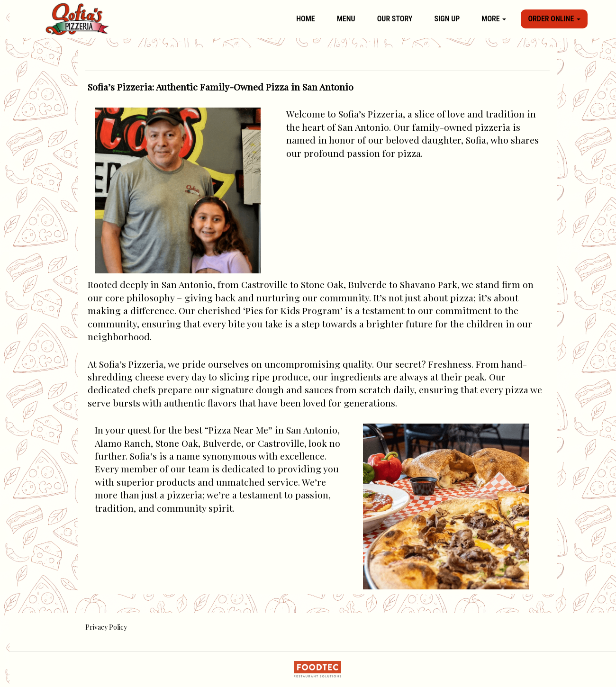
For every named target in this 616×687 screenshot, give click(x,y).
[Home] (77, 19)
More (494, 19)
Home (305, 19)
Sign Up (447, 19)
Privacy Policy (106, 627)
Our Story (395, 19)
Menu (346, 19)
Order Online (554, 19)
